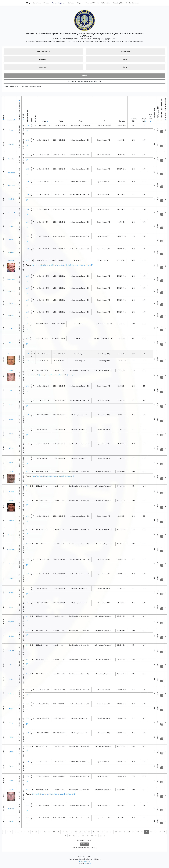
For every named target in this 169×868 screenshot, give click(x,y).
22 (89, 832)
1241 (27, 805)
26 (107, 832)
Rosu (11, 679)
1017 (27, 155)
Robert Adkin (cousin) (52, 375)
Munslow (11, 261)
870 (27, 616)
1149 (27, 415)
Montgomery (11, 549)
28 (116, 832)
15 (58, 832)
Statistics (71, 3)
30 (125, 832)
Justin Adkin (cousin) (38, 375)
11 (41, 832)
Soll (11, 665)
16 (63, 832)
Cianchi (11, 226)
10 (36, 832)
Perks (11, 240)
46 (92, 836)
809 (27, 529)
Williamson (11, 185)
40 (65, 836)
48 (101, 836)
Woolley (11, 145)
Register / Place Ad (120, 3)
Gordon (11, 636)
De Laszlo (11, 354)
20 (80, 832)
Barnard (11, 651)
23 (94, 832)
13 (49, 832)
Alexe (11, 501)
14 (54, 832)
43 (79, 836)
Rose (11, 130)
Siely (11, 737)
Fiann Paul (88, 864)
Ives (11, 390)
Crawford (11, 535)
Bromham (11, 809)
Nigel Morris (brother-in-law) (62, 265)
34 (142, 832)
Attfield (11, 708)
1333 (27, 559)
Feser (11, 419)
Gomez (11, 766)
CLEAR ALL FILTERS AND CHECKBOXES (85, 81)
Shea (11, 781)
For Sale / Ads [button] (134, 3)
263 (27, 370)
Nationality (126, 52)
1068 (27, 354)
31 (129, 832)
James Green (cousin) (65, 476)
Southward (11, 213)
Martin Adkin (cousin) (66, 375)
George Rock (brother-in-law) (81, 265)
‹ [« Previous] (4, 832)
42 (74, 836)
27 (111, 832)
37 (156, 832)
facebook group (85, 861)
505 (27, 324)
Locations (43, 67)
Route (126, 59)
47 (96, 836)
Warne (11, 448)
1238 (27, 276)
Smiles (11, 578)
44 (83, 836)
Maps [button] (79, 3)
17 (67, 832)
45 (87, 836)
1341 (27, 690)
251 (27, 261)
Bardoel (11, 199)
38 (160, 832)
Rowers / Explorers (59, 3)
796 (27, 486)
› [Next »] (104, 836)
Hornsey (11, 252)
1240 (27, 182)
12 (45, 832)
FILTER (84, 76)
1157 (27, 429)
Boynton (11, 622)
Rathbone (11, 694)
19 (76, 832)
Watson (11, 520)
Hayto (11, 405)
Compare (90, 3)
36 (151, 832)
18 (72, 832)
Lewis (11, 434)
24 (98, 832)
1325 (27, 762)
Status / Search (43, 52)
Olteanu (11, 492)
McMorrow (11, 291)
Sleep (11, 328)
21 (85, 832)
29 (120, 832)
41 (70, 836)
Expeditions (37, 3)
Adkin (11, 472)
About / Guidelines (104, 3)
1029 (27, 126)
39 (164, 832)
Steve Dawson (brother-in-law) (42, 265)
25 (102, 832)
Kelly (11, 303)
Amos (11, 463)
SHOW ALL (84, 844)
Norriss (11, 593)
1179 (27, 776)
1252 (27, 169)
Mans (11, 343)
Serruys (11, 723)
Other (126, 67)
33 (138, 832)
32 (133, 832)
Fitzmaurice (11, 173)
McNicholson (11, 279)
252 (27, 361)
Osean (11, 752)
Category (43, 59)
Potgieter (11, 159)
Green (11, 371)
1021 (27, 386)
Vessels (46, 3)
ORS (28, 3)
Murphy (11, 564)
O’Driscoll (11, 315)
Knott (11, 821)
